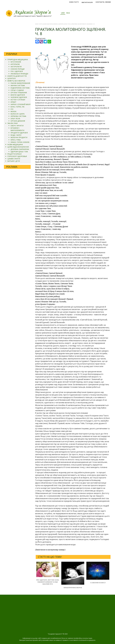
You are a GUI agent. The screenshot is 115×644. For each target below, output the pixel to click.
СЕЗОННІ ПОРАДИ (18, 69)
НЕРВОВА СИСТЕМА (18, 116)
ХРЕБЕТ (13, 102)
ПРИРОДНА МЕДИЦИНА (18, 59)
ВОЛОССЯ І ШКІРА (18, 114)
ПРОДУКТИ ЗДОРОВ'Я (19, 133)
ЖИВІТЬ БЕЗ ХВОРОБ (16, 81)
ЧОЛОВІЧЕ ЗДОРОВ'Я (19, 97)
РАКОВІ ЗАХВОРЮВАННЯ (20, 83)
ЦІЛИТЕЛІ (12, 78)
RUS (68, 13)
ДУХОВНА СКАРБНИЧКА (20, 149)
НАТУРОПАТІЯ (16, 67)
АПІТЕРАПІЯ (15, 64)
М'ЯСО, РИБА (16, 140)
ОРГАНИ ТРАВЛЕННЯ (19, 93)
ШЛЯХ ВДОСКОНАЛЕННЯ (18, 147)
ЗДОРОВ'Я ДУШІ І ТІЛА (19, 152)
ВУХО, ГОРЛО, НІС (18, 107)
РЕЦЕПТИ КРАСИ (14, 154)
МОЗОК (13, 111)
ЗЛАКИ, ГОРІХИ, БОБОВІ (20, 142)
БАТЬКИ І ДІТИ (14, 161)
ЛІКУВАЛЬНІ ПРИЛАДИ (19, 74)
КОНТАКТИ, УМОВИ (103, 2)
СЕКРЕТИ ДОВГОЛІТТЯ (17, 76)
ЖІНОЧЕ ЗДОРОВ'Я (18, 95)
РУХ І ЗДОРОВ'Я (17, 71)
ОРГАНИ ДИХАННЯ (18, 121)
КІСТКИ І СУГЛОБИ (18, 100)
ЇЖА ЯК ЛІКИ (12, 123)
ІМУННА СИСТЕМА (18, 85)
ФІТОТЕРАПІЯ (16, 62)
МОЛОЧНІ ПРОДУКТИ (19, 137)
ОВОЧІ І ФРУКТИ (17, 126)
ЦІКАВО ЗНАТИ (14, 159)
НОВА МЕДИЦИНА (15, 144)
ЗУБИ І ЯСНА (15, 119)
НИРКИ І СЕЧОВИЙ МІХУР (21, 104)
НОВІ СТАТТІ (74, 2)
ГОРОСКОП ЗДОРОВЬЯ (17, 156)
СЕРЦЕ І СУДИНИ (17, 90)
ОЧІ (12, 109)
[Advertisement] (17, 36)
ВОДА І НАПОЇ (16, 135)
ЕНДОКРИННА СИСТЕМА (20, 88)
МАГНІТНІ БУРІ (87, 2)
